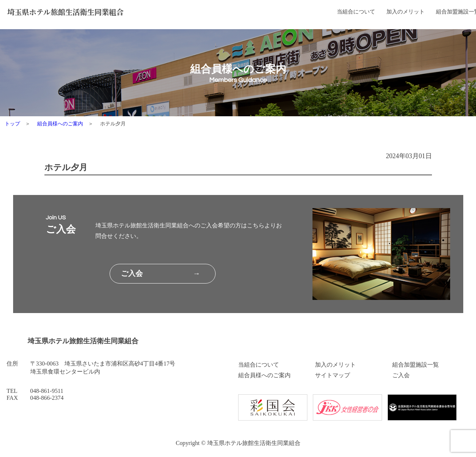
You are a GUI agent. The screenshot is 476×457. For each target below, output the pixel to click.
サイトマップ (333, 375)
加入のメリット (275, 13)
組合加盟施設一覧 (332, 13)
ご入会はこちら (453, 13)
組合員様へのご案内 (394, 13)
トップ (12, 124)
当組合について (222, 13)
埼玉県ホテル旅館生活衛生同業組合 (72, 13)
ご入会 (401, 375)
